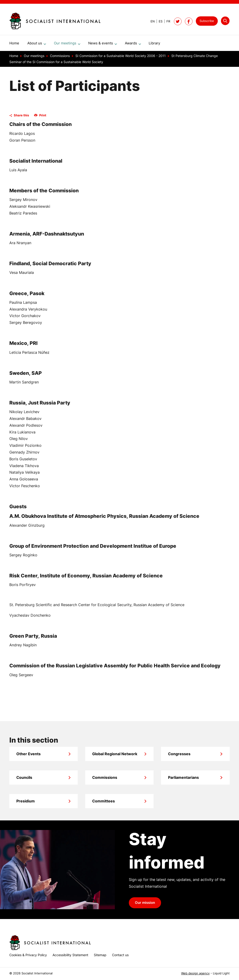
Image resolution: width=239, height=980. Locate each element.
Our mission (145, 905)
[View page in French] (166, 21)
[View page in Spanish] (159, 21)
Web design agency (195, 973)
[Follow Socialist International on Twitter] (178, 21)
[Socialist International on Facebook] (189, 21)
